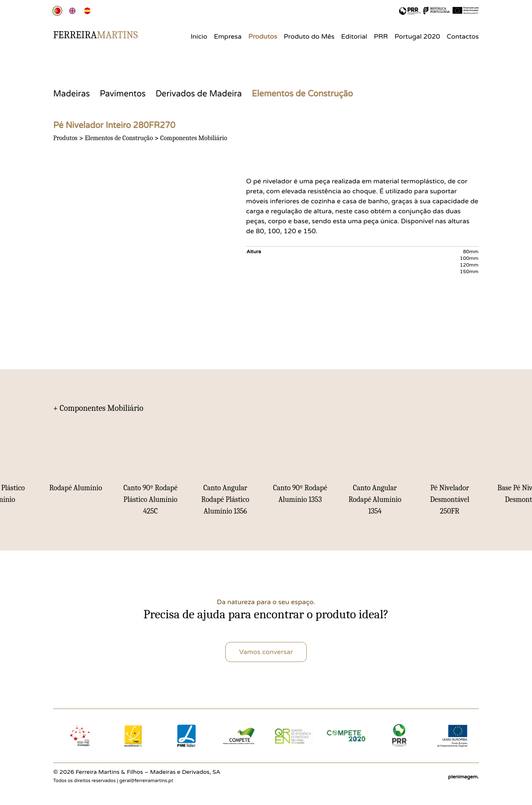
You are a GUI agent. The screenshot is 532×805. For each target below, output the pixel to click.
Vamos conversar (266, 652)
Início (199, 37)
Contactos (463, 37)
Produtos (263, 37)
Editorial (354, 37)
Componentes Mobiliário (193, 138)
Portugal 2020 (417, 37)
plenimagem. (463, 777)
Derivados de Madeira (198, 94)
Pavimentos (123, 94)
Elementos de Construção (302, 94)
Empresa (228, 37)
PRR (381, 37)
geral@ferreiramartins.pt (146, 781)
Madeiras (71, 94)
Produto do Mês (309, 37)
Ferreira (96, 35)
